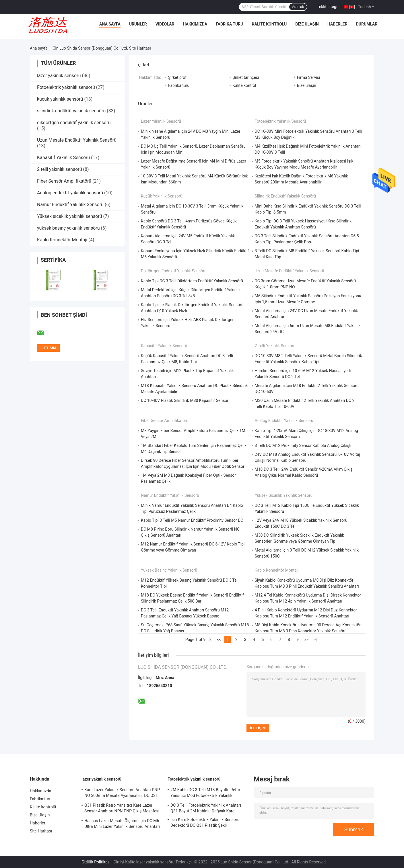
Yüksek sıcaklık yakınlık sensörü (70, 216)
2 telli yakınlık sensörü (60, 169)
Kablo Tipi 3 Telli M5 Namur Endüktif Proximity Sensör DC (192, 520)
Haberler (337, 24)
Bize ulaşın (307, 85)
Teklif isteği (327, 7)
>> (306, 640)
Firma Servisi (309, 77)
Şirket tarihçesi (246, 77)
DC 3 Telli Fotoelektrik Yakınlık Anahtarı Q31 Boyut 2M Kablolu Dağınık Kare (206, 808)
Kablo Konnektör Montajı (62, 240)
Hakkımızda (195, 24)
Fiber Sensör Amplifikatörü (64, 181)
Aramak (298, 7)
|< (210, 640)
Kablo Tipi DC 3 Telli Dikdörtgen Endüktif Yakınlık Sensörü (192, 281)
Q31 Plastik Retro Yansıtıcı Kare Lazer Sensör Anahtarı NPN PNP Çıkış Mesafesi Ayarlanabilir (122, 809)
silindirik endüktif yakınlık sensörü (71, 111)
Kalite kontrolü (269, 24)
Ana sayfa (39, 48)
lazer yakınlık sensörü (59, 76)
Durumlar (367, 24)
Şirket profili (179, 77)
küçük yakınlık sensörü (60, 99)
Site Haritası (41, 831)
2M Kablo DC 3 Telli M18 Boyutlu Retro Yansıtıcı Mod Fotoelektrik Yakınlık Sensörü (205, 793)
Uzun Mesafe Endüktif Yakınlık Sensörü (77, 140)
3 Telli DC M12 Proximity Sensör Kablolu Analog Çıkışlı (303, 445)
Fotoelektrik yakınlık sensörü (66, 87)
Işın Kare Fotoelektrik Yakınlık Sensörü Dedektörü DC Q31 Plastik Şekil (205, 822)
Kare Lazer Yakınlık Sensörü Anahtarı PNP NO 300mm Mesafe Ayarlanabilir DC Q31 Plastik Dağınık (122, 793)
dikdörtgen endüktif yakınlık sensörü (74, 123)
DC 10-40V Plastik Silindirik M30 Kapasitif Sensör (185, 400)
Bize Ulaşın (307, 24)
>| (315, 640)
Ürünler (138, 24)
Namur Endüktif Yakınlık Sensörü (70, 205)
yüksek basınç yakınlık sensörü (68, 228)
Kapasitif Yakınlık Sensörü (63, 158)
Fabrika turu (229, 24)
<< (219, 640)
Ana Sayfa (110, 24)
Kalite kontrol (244, 85)
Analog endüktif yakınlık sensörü (70, 193)
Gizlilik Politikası (96, 862)
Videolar (165, 24)
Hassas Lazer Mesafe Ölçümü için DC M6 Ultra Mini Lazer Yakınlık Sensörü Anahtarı (122, 824)
